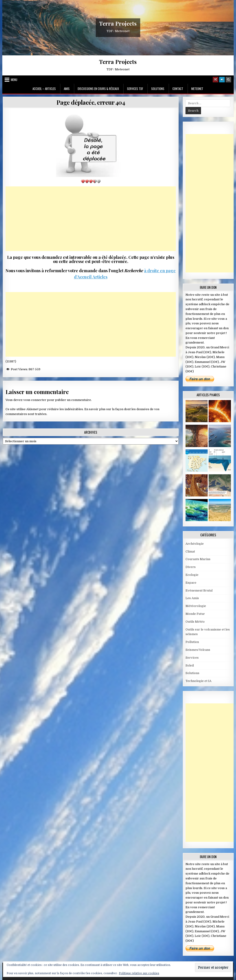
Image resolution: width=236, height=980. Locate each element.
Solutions (158, 89)
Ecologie (192, 575)
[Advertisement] (91, 219)
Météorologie (196, 606)
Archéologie (195, 544)
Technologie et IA (198, 681)
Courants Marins (198, 559)
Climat (190, 551)
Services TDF (135, 89)
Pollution (192, 642)
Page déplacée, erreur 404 (91, 102)
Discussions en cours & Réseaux (98, 89)
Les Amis (192, 598)
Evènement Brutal (199, 590)
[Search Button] (228, 80)
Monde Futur (195, 614)
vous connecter (35, 400)
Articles (99, 277)
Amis (67, 89)
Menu (14, 80)
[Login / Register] (222, 80)
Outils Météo (195, 622)
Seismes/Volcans (198, 650)
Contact (178, 89)
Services (192, 658)
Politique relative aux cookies (139, 973)
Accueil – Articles (44, 89)
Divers (191, 567)
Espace (191, 583)
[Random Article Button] (215, 80)
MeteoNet (197, 89)
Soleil (190, 665)
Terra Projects (118, 23)
